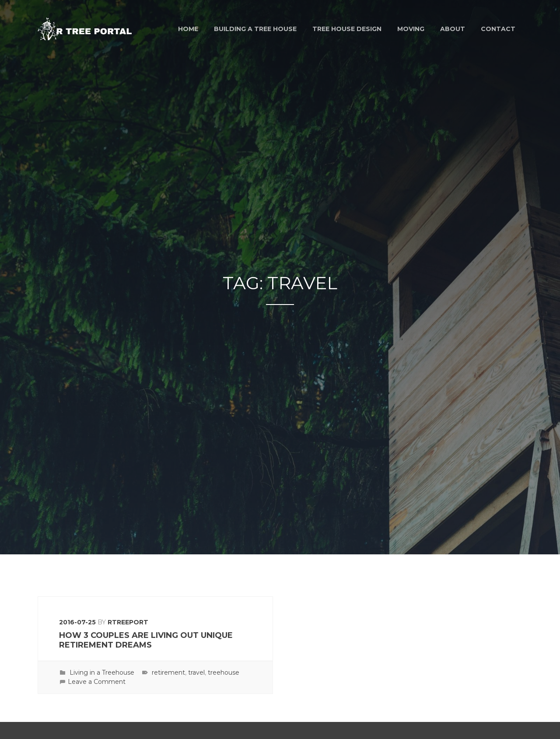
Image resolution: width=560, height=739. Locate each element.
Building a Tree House (255, 29)
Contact (498, 29)
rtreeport (128, 622)
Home (188, 29)
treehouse (224, 672)
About (453, 29)
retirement (168, 672)
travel (196, 672)
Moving (411, 29)
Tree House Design (347, 29)
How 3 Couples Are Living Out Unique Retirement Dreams (146, 640)
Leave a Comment (97, 682)
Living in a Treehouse (102, 672)
